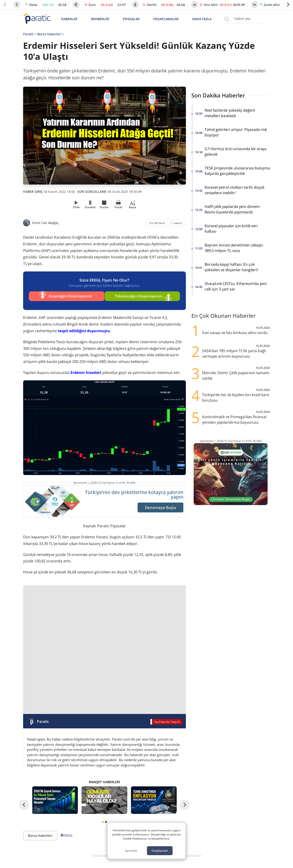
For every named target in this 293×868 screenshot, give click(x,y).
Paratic (28, 34)
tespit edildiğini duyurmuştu (84, 327)
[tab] (103, 819)
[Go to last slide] (24, 801)
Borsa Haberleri (49, 34)
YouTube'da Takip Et (167, 718)
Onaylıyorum (160, 851)
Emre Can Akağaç (46, 223)
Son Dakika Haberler (218, 95)
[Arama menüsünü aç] (227, 19)
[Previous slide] (5, 5)
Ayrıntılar (131, 851)
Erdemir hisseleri (86, 369)
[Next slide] (288, 5)
